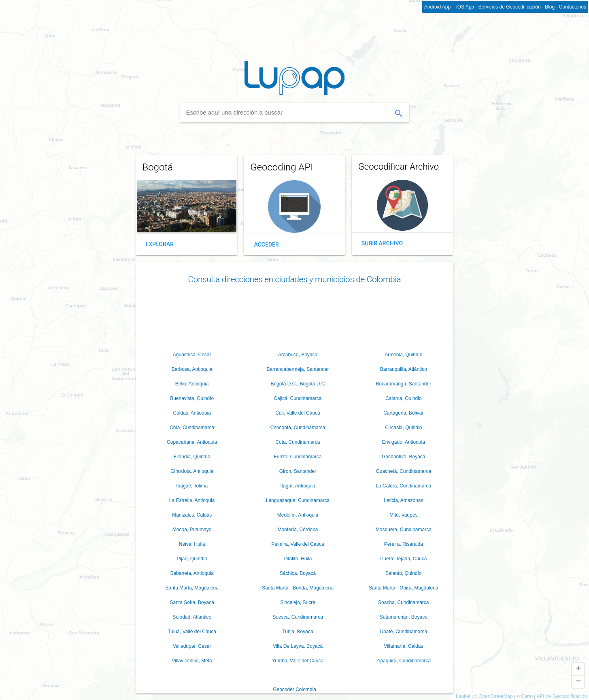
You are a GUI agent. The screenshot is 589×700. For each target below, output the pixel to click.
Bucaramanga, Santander (403, 384)
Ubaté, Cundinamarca (403, 632)
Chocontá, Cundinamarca (298, 428)
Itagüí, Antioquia (298, 486)
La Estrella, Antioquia (192, 500)
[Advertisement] (295, 316)
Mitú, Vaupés (403, 515)
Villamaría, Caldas (403, 646)
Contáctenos (573, 7)
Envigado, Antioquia (404, 442)
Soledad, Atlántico (192, 617)
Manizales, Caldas (192, 515)
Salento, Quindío (403, 573)
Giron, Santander (298, 471)
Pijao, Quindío (192, 559)
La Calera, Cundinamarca (403, 486)
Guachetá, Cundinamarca (403, 471)
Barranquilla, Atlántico (404, 369)
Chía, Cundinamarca (192, 428)
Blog (550, 7)
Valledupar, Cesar (192, 646)
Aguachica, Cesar (192, 355)
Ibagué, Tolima (192, 486)
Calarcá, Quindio (403, 398)
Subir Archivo (382, 243)
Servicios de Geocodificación (510, 7)
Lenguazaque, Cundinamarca (298, 500)
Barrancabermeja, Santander (298, 369)
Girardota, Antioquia (192, 471)
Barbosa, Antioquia (192, 369)
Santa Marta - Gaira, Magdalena (403, 588)
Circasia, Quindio (403, 428)
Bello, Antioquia (192, 384)
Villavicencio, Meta (192, 661)
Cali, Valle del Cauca (298, 413)
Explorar (160, 244)
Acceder (266, 245)
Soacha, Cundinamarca (403, 602)
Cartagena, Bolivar (403, 413)
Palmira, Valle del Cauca (298, 544)
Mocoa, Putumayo (192, 530)
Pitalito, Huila (298, 559)
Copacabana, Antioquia (192, 442)
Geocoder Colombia (294, 689)
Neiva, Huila (192, 544)
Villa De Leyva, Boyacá (298, 646)
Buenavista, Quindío (192, 398)
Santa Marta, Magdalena (192, 588)
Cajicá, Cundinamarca (298, 398)
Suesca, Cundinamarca (298, 617)
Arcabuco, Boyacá (298, 355)
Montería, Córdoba (298, 530)
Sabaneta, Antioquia (192, 573)
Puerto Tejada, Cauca (403, 559)
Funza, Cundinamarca (298, 457)
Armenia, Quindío (403, 355)
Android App (438, 7)
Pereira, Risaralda (404, 544)
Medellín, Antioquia (298, 515)
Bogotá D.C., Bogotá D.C (298, 384)
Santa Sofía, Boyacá (192, 602)
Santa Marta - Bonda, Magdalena (298, 588)
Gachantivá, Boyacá (403, 457)
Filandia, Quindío (192, 457)
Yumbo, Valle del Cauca (298, 661)
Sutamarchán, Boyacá (404, 617)
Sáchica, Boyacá (298, 573)
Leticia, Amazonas (403, 500)
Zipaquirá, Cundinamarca (403, 661)
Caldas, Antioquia (192, 413)
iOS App (465, 7)
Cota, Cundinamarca (298, 442)
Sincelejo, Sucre (298, 602)
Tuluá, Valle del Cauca (192, 632)
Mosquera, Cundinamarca (404, 530)
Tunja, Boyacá (298, 632)
